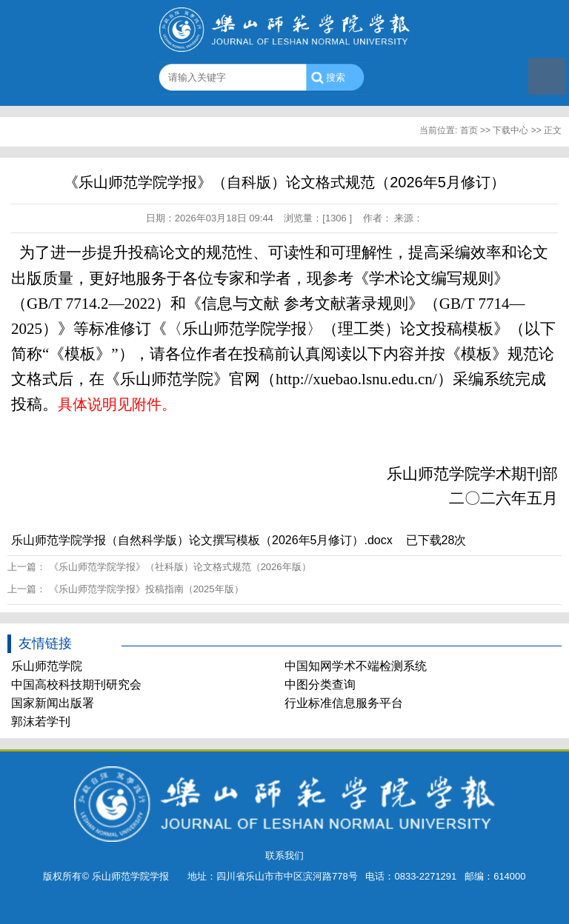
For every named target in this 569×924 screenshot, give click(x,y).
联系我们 (284, 856)
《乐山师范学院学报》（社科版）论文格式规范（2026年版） (180, 567)
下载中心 (510, 130)
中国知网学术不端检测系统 (356, 666)
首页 (469, 130)
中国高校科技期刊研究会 (76, 684)
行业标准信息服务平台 (344, 703)
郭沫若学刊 (41, 722)
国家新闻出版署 (53, 703)
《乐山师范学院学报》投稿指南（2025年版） (146, 589)
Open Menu (547, 76)
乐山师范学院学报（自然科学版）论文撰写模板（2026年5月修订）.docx (202, 540)
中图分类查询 (320, 684)
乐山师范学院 (47, 666)
